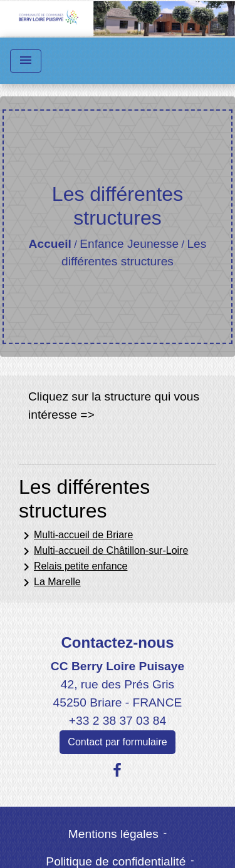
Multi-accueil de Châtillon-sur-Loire (103, 551)
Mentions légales (113, 834)
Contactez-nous (117, 642)
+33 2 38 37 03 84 (118, 721)
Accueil (50, 244)
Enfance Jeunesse (129, 244)
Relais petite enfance (73, 567)
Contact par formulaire (117, 742)
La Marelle (50, 583)
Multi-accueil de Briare (76, 536)
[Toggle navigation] (26, 61)
